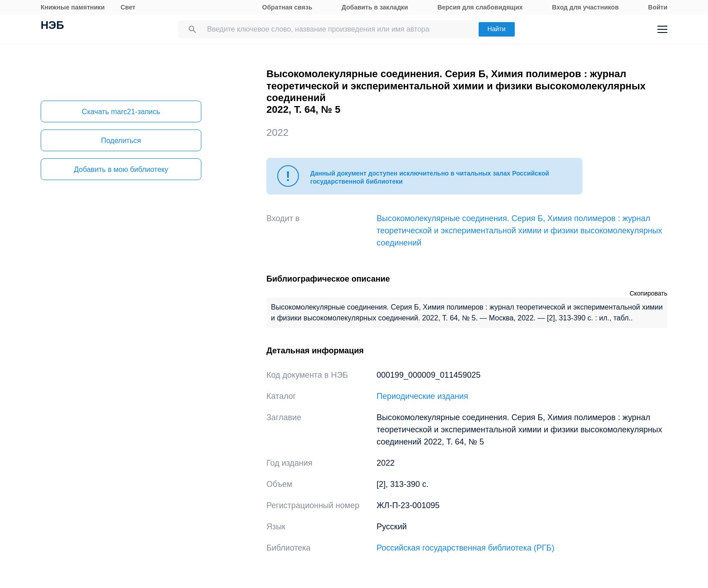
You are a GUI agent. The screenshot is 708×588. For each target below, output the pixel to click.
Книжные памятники (73, 7)
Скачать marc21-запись (121, 112)
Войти (658, 7)
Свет (128, 7)
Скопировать (648, 293)
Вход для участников (586, 7)
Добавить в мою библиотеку (121, 169)
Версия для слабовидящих (480, 7)
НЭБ (52, 26)
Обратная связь (287, 7)
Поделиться (121, 141)
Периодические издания (422, 396)
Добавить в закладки (375, 7)
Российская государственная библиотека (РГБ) (466, 548)
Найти (497, 29)
